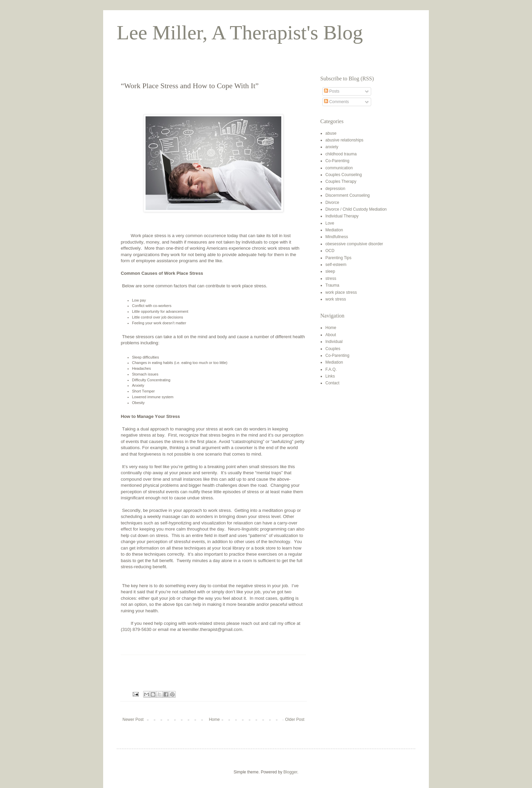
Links (330, 376)
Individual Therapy (342, 216)
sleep (330, 271)
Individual (334, 342)
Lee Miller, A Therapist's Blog (240, 33)
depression (335, 189)
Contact (332, 383)
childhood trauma (341, 154)
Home (214, 719)
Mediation (334, 230)
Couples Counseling (344, 175)
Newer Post (133, 719)
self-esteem (336, 265)
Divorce (332, 203)
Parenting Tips (338, 258)
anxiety (332, 147)
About (331, 335)
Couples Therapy (341, 181)
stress (331, 278)
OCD (330, 251)
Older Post (295, 719)
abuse (331, 133)
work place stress (341, 292)
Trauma (332, 285)
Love (330, 223)
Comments (336, 102)
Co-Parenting (337, 161)
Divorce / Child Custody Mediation (356, 209)
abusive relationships (344, 140)
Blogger (290, 772)
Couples (333, 349)
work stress (336, 299)
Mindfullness (337, 237)
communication (339, 168)
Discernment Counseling (348, 195)
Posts (332, 91)
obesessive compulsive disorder (354, 244)
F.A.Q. (331, 369)
